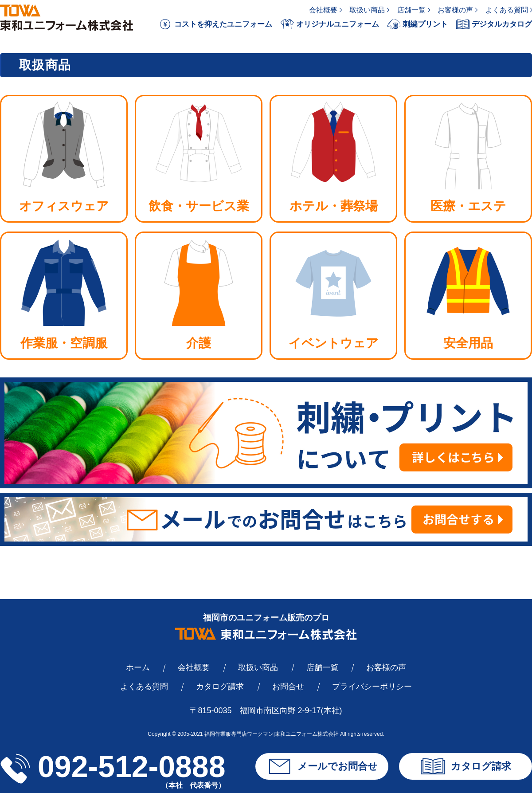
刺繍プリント (417, 24)
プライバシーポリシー (372, 687)
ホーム (138, 667)
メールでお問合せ (322, 766)
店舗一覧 (411, 10)
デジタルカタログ (494, 24)
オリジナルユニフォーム (330, 24)
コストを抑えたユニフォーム (215, 24)
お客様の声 (455, 10)
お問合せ (288, 687)
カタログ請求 (220, 687)
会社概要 (323, 10)
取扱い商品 (367, 10)
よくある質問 (507, 10)
